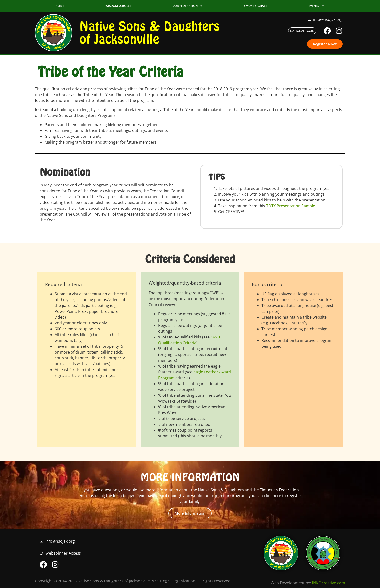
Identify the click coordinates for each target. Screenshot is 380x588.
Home (60, 6)
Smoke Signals (256, 6)
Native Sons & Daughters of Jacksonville (150, 33)
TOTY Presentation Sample (291, 206)
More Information (190, 513)
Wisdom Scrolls (118, 6)
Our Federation (188, 6)
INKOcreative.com (329, 583)
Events (317, 6)
